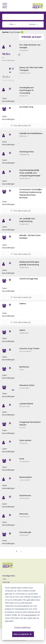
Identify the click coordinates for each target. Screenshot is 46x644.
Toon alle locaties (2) (22, 254)
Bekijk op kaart (31, 37)
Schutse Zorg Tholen (29, 349)
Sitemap (6, 582)
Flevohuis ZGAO (27, 385)
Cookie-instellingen (22, 627)
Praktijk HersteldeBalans (31, 133)
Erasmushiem (26, 477)
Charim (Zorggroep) (29, 279)
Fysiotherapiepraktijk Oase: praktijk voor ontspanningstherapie (30, 173)
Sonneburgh (25, 532)
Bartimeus (24, 367)
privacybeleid (30, 615)
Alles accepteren (21, 634)
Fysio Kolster (25, 440)
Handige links (9, 576)
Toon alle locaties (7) (22, 126)
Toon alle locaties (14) (22, 297)
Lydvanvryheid (26, 404)
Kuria (22, 459)
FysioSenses (25, 496)
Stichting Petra (26, 152)
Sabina (23, 304)
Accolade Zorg (26, 107)
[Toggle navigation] (5, 5)
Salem (22, 330)
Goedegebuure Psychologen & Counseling (27, 90)
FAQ (4, 579)
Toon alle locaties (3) (22, 211)
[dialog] (23, 612)
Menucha (24, 514)
